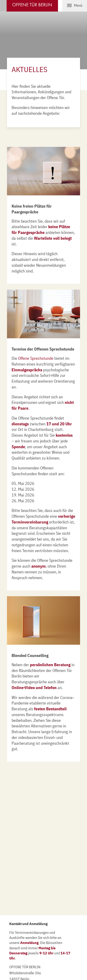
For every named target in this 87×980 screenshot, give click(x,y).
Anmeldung (29, 943)
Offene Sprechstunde (36, 358)
